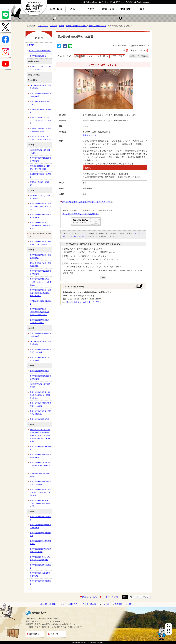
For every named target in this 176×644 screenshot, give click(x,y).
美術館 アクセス (89, 135)
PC (131, 597)
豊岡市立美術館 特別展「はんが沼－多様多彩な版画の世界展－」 (40, 225)
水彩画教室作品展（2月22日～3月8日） (40, 151)
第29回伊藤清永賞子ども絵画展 (40, 111)
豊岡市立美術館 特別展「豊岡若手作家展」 (40, 256)
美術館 (62, 26)
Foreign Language (144, 2)
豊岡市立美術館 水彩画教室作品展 (40, 534)
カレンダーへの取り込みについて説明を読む (81, 214)
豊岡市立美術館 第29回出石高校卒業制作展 (40, 377)
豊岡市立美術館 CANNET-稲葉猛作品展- (40, 574)
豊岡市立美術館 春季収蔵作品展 (40, 448)
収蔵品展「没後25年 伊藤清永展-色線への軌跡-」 (40, 130)
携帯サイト (132, 604)
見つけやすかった (74, 267)
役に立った (71, 252)
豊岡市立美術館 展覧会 (97, 26)
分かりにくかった (114, 259)
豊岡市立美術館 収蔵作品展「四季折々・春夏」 (40, 321)
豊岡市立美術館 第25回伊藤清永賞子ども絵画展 (40, 351)
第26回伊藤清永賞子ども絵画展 (40, 302)
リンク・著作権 (89, 604)
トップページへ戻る (110, 597)
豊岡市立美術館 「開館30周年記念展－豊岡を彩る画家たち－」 (40, 465)
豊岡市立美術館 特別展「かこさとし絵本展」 (40, 359)
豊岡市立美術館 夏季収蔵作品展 (40, 566)
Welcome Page (91, 2)
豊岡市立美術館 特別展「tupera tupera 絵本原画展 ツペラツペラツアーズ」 (40, 312)
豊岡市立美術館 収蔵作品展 (40, 371)
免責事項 (119, 604)
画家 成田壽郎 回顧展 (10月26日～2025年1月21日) (40, 168)
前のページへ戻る (90, 597)
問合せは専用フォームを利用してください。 (85, 302)
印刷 (123, 51)
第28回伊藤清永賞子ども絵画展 (40, 176)
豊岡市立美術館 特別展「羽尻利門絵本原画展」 (40, 413)
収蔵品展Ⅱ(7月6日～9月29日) (39, 184)
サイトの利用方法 (70, 604)
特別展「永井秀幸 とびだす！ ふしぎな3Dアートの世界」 (40, 120)
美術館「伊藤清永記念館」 (76, 26)
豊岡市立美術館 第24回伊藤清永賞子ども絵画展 (40, 405)
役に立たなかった (109, 252)
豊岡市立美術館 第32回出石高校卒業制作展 (40, 216)
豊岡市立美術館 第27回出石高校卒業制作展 (40, 526)
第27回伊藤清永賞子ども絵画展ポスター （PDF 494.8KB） (88, 202)
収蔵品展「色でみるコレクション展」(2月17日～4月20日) (40, 138)
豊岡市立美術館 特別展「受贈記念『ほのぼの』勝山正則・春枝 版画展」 (40, 293)
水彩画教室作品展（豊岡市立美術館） (40, 385)
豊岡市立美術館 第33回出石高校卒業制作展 (40, 159)
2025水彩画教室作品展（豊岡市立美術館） (40, 87)
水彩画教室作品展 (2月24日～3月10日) (40, 197)
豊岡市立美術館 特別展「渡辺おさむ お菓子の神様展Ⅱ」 (40, 243)
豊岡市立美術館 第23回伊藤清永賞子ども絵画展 (40, 483)
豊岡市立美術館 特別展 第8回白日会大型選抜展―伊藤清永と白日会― (40, 395)
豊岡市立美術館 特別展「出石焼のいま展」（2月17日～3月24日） (40, 207)
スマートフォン (142, 597)
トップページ (43, 26)
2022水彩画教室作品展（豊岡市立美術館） (40, 264)
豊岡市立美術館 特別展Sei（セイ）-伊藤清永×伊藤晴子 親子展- (40, 503)
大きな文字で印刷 (138, 50)
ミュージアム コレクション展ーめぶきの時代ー (40, 68)
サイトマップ (106, 2)
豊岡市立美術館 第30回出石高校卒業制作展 (40, 335)
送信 (103, 277)
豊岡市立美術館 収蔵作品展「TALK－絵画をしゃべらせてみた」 (41, 282)
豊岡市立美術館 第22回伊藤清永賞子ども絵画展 (40, 550)
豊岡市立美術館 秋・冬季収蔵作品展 (40, 542)
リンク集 (105, 604)
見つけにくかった (114, 267)
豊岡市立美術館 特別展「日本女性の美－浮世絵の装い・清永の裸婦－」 (40, 492)
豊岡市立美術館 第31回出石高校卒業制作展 (40, 272)
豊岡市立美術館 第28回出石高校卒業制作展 (40, 456)
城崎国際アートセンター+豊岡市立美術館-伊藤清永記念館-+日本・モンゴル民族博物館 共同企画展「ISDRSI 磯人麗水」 (40, 436)
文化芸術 (54, 26)
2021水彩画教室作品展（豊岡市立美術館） (40, 343)
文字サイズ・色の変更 (124, 2)
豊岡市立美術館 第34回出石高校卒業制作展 (40, 95)
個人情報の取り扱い (49, 604)
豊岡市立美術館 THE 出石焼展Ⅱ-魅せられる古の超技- (40, 558)
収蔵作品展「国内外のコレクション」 (40, 103)
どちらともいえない (88, 252)
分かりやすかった (74, 259)
